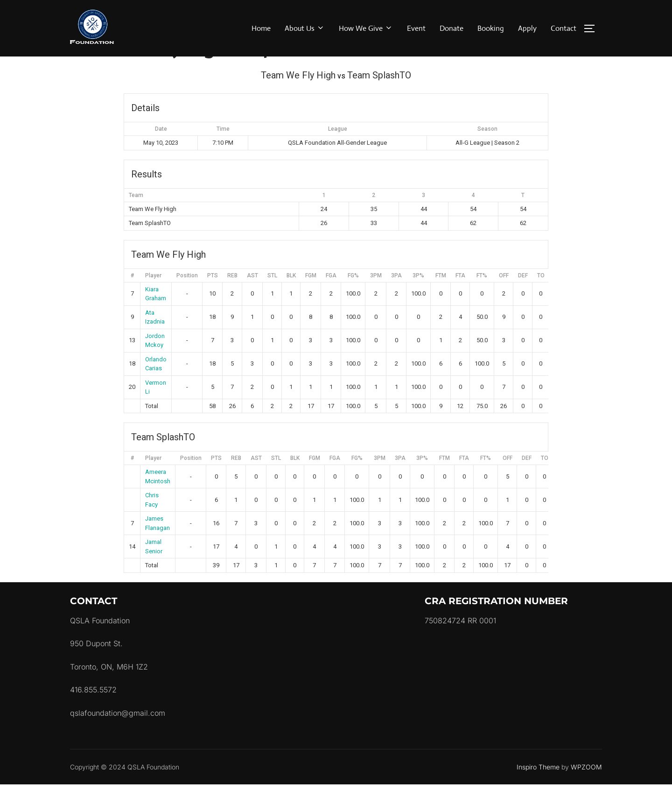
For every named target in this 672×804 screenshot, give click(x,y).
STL (272, 295)
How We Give (366, 28)
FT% (482, 295)
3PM (376, 295)
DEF (523, 295)
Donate (451, 28)
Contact (563, 28)
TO (541, 295)
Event (416, 28)
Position (187, 295)
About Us (305, 28)
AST (252, 295)
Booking (491, 28)
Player (153, 295)
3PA (396, 295)
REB (232, 295)
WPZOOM (586, 786)
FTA (460, 295)
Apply (527, 28)
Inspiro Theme (538, 786)
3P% (418, 295)
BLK (291, 295)
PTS (213, 295)
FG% (353, 295)
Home (261, 28)
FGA (331, 295)
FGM (311, 295)
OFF (504, 295)
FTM (441, 295)
